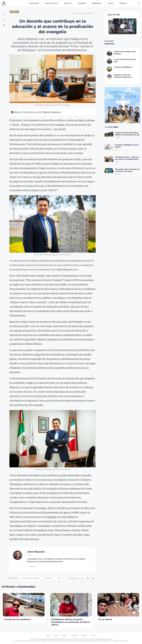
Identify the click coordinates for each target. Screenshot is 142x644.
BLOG (56, 636)
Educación (48, 578)
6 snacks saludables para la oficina (127, 146)
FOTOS (94, 636)
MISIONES (82, 3)
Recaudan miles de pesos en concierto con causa (127, 170)
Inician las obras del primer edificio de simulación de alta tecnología (127, 135)
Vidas (59, 578)
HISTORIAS (74, 636)
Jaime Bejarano (52, 112)
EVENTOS (85, 636)
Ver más (32, 566)
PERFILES (123, 3)
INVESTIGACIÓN (51, 3)
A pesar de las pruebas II (17, 619)
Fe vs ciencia (105, 619)
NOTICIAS (64, 636)
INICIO (48, 636)
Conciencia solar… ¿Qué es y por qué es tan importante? (127, 158)
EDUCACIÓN (34, 3)
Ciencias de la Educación (31, 578)
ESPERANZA (97, 3)
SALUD (110, 3)
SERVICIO (68, 3)
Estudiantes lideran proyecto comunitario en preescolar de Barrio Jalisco (71, 622)
